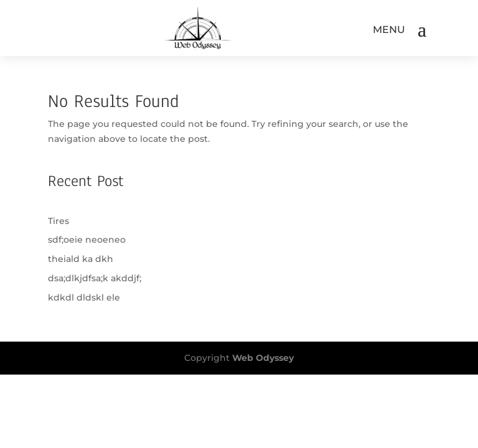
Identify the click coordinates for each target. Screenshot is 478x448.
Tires (59, 221)
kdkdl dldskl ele (84, 297)
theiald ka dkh (81, 259)
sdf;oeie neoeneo (87, 240)
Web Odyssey (263, 358)
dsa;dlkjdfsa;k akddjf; (95, 278)
